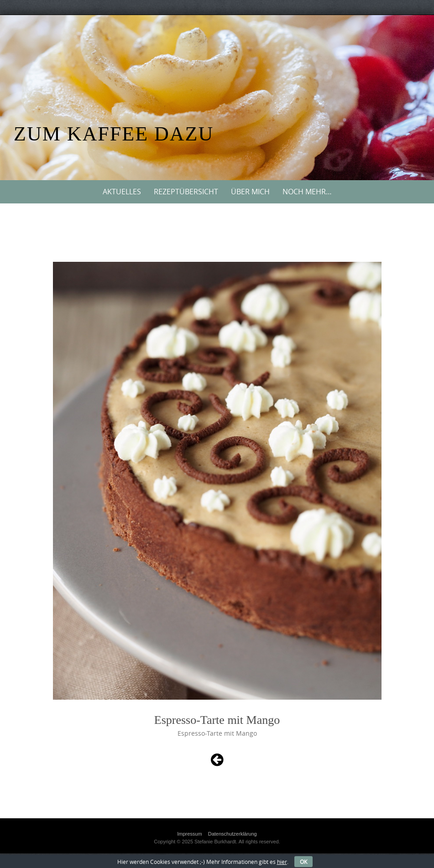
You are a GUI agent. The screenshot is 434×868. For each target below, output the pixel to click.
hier (282, 862)
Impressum (189, 834)
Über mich (250, 192)
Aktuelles (122, 192)
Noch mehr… (307, 192)
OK (303, 862)
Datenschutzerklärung (233, 834)
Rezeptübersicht (186, 192)
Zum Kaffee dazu (114, 134)
